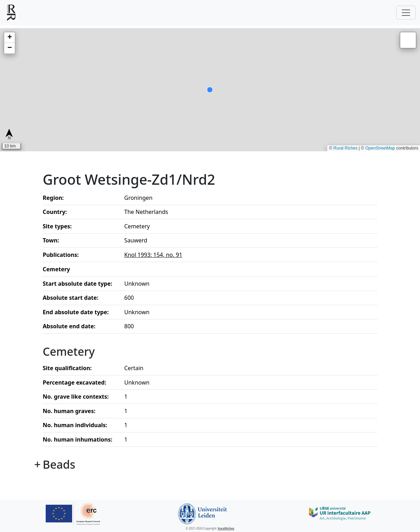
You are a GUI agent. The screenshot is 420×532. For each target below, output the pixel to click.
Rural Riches (346, 148)
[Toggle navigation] (406, 13)
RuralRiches (226, 528)
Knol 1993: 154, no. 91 (153, 255)
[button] (9, 38)
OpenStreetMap (380, 148)
